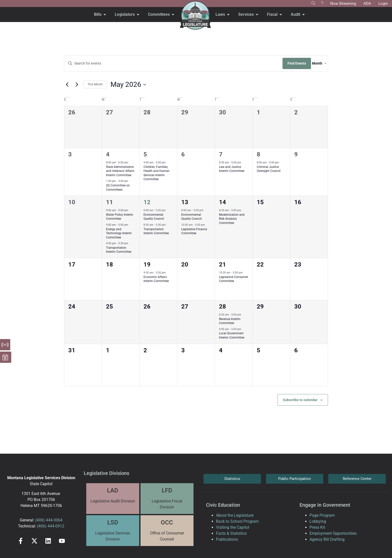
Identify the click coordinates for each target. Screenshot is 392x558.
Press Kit (317, 527)
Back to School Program (237, 521)
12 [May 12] (147, 202)
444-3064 (54, 520)
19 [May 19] (147, 264)
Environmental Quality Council (154, 217)
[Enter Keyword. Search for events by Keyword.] (168, 63)
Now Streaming (343, 4)
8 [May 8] (258, 154)
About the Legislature (235, 515)
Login (383, 4)
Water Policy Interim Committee (120, 217)
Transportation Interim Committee (119, 250)
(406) (40, 520)
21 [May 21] (222, 264)
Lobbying (318, 521)
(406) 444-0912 (51, 526)
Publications (227, 539)
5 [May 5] (145, 154)
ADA (367, 4)
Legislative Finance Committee (194, 231)
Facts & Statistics (231, 533)
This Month (95, 84)
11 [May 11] (109, 202)
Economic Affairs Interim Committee (156, 279)
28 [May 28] (222, 307)
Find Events (287, 63)
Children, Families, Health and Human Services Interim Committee (156, 173)
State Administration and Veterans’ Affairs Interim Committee (120, 171)
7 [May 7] (221, 154)
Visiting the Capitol (233, 527)
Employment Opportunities (333, 533)
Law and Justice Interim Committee (232, 169)
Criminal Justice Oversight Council (269, 169)
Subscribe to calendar (300, 400)
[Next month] (77, 85)
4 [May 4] (108, 154)
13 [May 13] (185, 202)
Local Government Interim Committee (232, 335)
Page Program (322, 515)
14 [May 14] (222, 202)
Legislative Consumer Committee (233, 279)
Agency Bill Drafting (327, 539)
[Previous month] (67, 85)
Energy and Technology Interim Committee (119, 233)
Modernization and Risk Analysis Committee (232, 219)
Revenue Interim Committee (230, 321)
